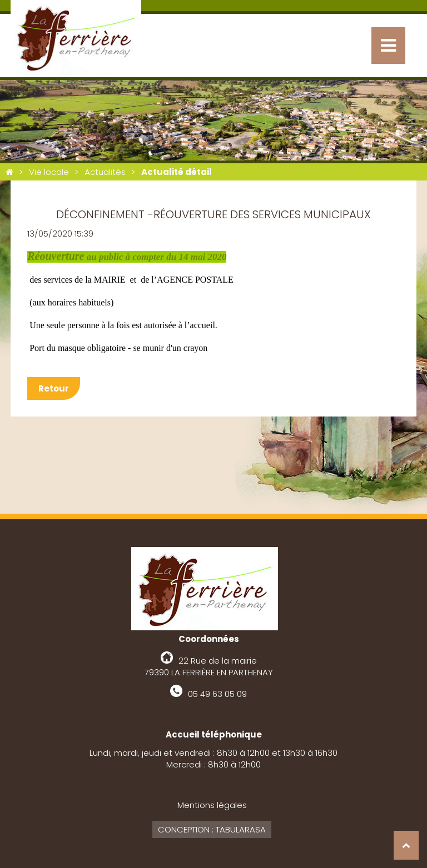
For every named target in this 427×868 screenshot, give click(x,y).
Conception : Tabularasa (212, 829)
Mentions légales (212, 805)
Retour (54, 388)
